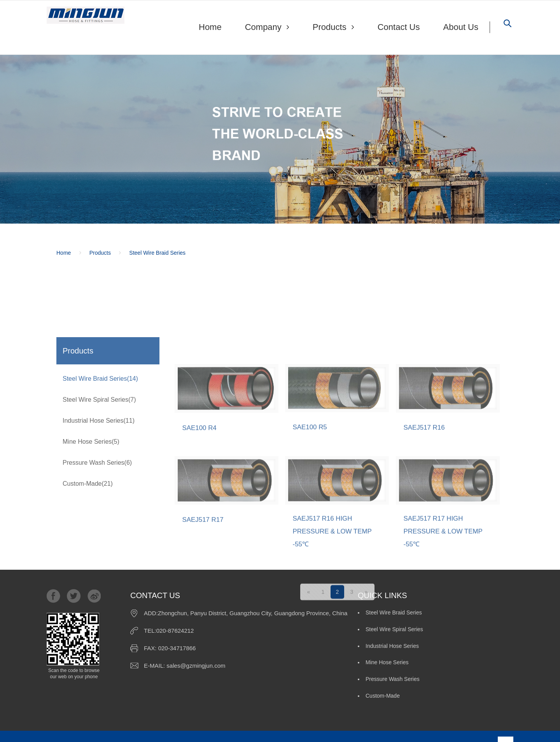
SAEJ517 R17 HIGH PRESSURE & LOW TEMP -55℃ (446, 617)
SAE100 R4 (201, 511)
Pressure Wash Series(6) (97, 514)
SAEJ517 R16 (426, 511)
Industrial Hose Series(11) (99, 472)
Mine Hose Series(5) (91, 493)
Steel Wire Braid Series (157, 253)
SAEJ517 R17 (204, 603)
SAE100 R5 (311, 510)
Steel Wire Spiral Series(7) (99, 451)
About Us (461, 27)
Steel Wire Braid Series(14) (100, 430)
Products (100, 253)
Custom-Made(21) (88, 535)
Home (210, 27)
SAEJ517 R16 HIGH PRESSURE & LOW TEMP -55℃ (335, 617)
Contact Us (399, 27)
